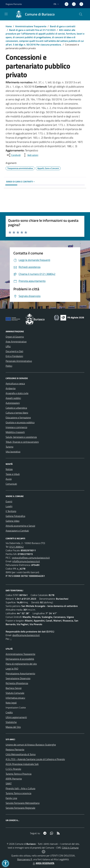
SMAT (9, 783)
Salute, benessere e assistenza (21, 437)
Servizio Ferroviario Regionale (20, 808)
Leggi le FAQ (12, 669)
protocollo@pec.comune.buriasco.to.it (31, 558)
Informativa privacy (15, 698)
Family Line (11, 798)
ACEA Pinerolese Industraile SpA (22, 764)
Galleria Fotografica (15, 516)
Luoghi (9, 506)
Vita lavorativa (13, 452)
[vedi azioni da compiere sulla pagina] (30, 155)
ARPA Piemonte (14, 779)
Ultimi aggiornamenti (16, 717)
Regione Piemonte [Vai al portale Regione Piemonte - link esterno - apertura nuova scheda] (14, 4)
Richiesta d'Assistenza (17, 683)
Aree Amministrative (16, 342)
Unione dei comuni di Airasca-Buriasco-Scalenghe (31, 745)
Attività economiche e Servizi (20, 526)
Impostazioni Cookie (16, 708)
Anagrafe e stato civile (17, 393)
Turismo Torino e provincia (18, 793)
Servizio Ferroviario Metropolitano (23, 803)
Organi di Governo (15, 337)
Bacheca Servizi (14, 688)
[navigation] (6, 14)
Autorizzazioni (13, 403)
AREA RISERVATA (43, 863)
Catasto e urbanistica (16, 408)
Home (9, 26)
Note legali (11, 703)
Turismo (9, 447)
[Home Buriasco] (34, 14)
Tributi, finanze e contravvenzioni (22, 442)
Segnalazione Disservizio (18, 678)
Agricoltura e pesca (15, 383)
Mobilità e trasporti (15, 432)
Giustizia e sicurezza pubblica (20, 422)
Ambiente (11, 388)
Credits (9, 712)
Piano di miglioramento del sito (21, 664)
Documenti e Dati (14, 351)
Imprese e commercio (16, 427)
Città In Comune (70, 848)
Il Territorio (11, 511)
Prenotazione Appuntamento (20, 673)
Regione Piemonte (15, 749)
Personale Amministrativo (19, 361)
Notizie (9, 469)
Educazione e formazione (18, 418)
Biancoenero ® (25, 859)
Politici (9, 366)
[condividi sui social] (13, 155)
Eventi (9, 501)
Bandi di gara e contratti (63, 26)
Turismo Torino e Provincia (19, 774)
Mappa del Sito (13, 727)
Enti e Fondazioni (14, 356)
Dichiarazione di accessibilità (20, 659)
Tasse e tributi (13, 474)
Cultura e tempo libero (17, 413)
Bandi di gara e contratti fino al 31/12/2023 (32, 30)
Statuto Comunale (15, 693)
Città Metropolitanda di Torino (21, 754)
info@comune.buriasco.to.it (26, 561)
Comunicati (11, 484)
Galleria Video (13, 521)
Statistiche (11, 722)
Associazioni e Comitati (17, 531)
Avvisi (9, 479)
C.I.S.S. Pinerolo (13, 769)
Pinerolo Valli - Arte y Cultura (20, 788)
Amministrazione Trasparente (31, 26)
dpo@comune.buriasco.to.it (26, 635)
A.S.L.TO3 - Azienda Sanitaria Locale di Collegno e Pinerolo (35, 759)
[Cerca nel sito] (81, 14)
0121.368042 (17, 547)
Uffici (8, 346)
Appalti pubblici (13, 398)
